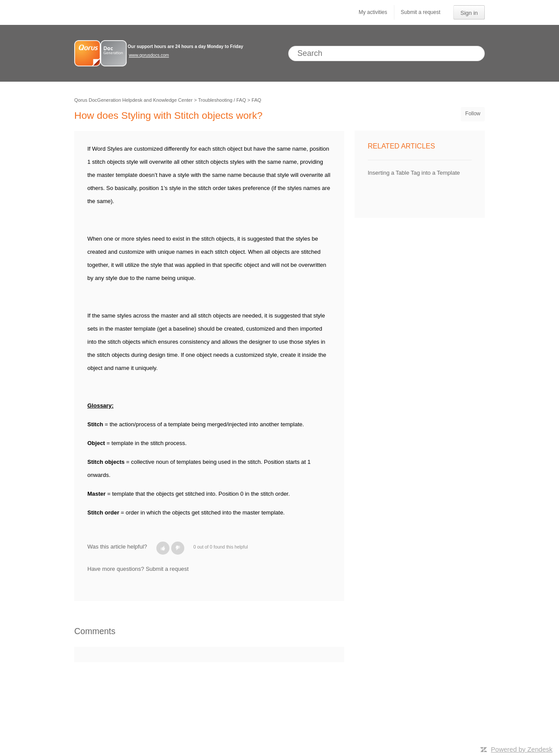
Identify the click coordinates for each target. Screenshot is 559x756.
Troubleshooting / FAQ (222, 100)
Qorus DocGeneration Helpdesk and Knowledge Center (133, 100)
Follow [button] (473, 114)
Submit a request (421, 12)
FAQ (256, 100)
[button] (163, 548)
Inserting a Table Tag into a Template (414, 173)
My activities (373, 12)
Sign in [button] (469, 13)
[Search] (386, 54)
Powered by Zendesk (522, 749)
